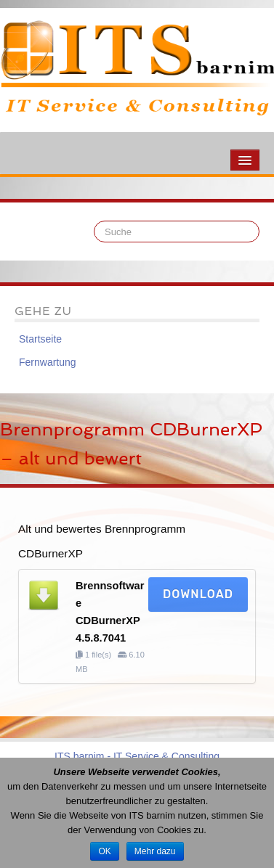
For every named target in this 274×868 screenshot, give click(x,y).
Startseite (40, 339)
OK (104, 851)
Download (198, 594)
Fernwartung (48, 362)
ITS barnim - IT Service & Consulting (137, 756)
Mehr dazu (155, 851)
